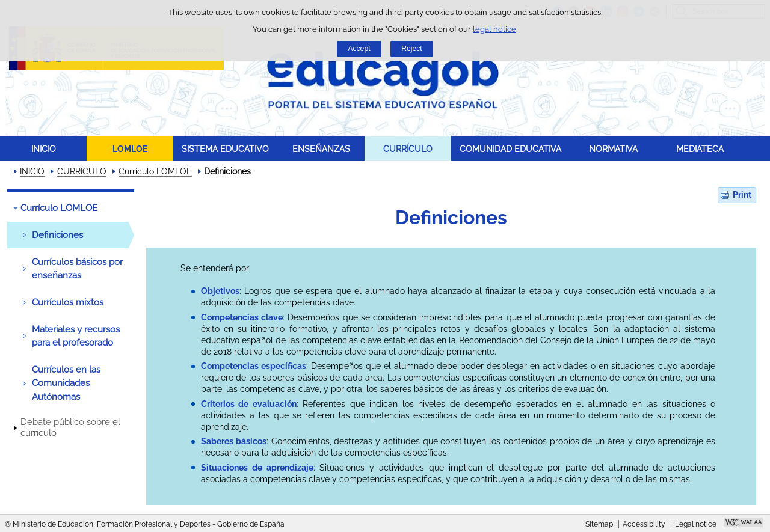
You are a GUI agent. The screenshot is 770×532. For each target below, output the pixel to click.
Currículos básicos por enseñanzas (77, 269)
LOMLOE (130, 149)
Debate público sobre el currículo (70, 427)
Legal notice (696, 524)
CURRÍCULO (408, 149)
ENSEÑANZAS (321, 149)
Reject (411, 49)
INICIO (44, 149)
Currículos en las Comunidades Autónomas (66, 383)
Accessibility (644, 524)
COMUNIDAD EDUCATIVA (510, 149)
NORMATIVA (613, 149)
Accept (359, 49)
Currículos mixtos (68, 302)
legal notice (494, 29)
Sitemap (599, 524)
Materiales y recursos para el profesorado (76, 336)
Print (742, 195)
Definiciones (57, 235)
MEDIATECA (700, 149)
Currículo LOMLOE (155, 171)
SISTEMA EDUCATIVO (225, 149)
